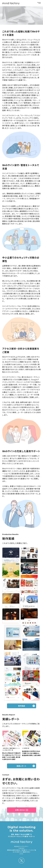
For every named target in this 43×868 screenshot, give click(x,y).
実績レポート (21, 766)
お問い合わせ (20, 810)
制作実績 (22, 706)
